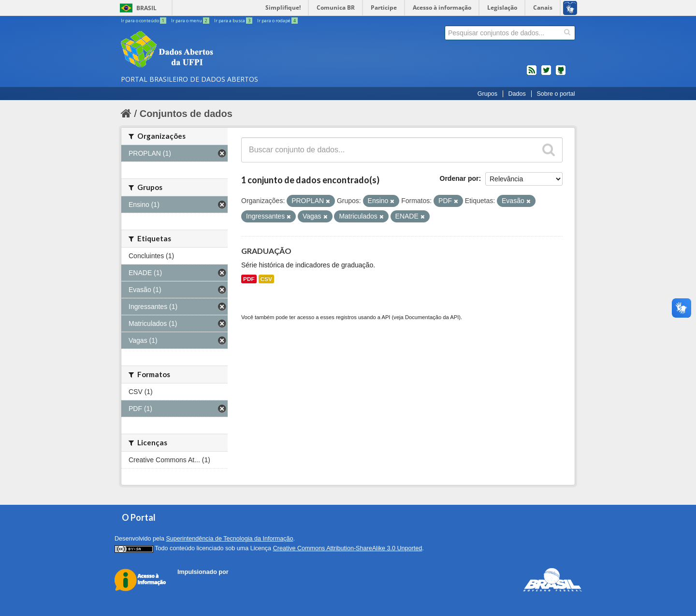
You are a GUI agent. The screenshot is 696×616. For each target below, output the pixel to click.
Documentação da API (432, 317)
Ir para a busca (234, 21)
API (386, 317)
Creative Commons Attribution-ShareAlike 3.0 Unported (348, 548)
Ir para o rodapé (277, 21)
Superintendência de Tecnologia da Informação (229, 539)
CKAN (194, 583)
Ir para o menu (191, 21)
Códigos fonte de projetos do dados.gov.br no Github (561, 74)
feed (532, 74)
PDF (249, 279)
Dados (517, 94)
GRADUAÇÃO (266, 251)
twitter (546, 74)
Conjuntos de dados (186, 114)
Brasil (146, 8)
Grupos (487, 94)
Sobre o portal (556, 94)
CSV (266, 279)
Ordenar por (459, 178)
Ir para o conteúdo (144, 21)
